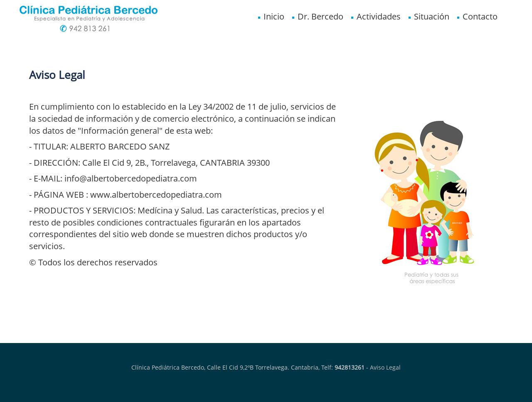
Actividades (375, 16)
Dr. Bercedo (317, 16)
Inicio (271, 16)
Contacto (477, 16)
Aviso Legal (385, 367)
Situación (428, 16)
